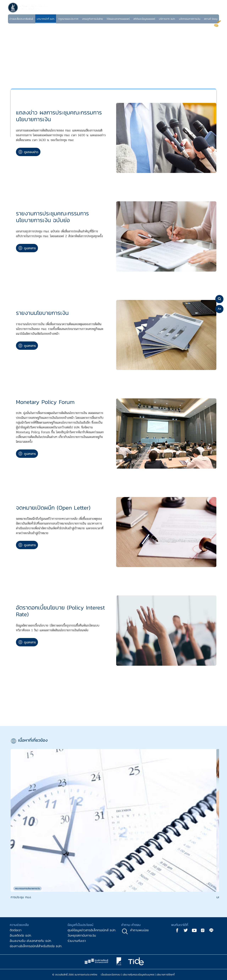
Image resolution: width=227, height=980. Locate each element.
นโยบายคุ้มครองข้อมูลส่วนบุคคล (138, 975)
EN (215, 11)
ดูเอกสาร (27, 248)
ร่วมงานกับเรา (77, 941)
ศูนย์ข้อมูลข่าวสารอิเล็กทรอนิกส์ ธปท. (92, 930)
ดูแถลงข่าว (28, 152)
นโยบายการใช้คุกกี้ (166, 975)
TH (211, 11)
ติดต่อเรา (16, 930)
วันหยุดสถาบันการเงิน (82, 935)
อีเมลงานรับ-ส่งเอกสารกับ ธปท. (31, 941)
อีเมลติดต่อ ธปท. (21, 935)
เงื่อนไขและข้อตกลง (110, 975)
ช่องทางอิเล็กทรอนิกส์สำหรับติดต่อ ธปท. (36, 946)
